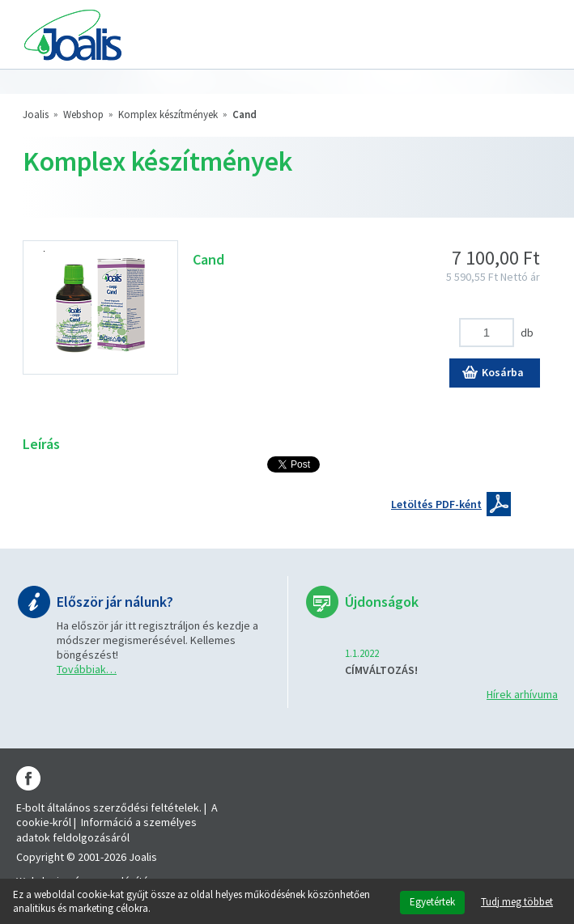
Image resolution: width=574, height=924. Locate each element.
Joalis (36, 114)
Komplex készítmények (168, 114)
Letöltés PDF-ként (436, 504)
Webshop (83, 114)
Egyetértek (432, 902)
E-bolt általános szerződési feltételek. (109, 807)
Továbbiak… (87, 669)
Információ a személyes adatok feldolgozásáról (106, 829)
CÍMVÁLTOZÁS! (381, 670)
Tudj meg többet (517, 902)
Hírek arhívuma (522, 694)
